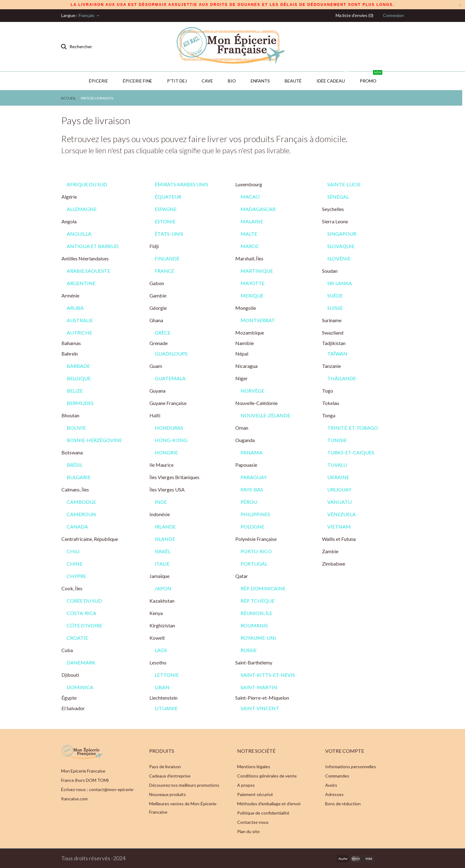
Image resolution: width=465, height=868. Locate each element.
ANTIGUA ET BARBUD (93, 246)
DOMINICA (80, 687)
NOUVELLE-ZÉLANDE (265, 415)
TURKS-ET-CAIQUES (351, 452)
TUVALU (337, 465)
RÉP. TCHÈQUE (258, 601)
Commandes (337, 776)
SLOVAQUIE (341, 246)
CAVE (207, 81)
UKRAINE (338, 477)
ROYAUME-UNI (258, 638)
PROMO (371, 78)
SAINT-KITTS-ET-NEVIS (268, 675)
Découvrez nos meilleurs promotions (184, 785)
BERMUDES (80, 403)
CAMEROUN (81, 514)
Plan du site (248, 831)
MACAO (250, 197)
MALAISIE (252, 221)
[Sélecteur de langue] (89, 15)
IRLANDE (165, 527)
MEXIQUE (252, 295)
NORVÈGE (252, 391)
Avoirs (331, 785)
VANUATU (339, 502)
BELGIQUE (79, 378)
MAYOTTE (253, 283)
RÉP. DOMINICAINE (263, 588)
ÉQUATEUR (168, 197)
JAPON (163, 588)
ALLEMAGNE (82, 209)
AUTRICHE (79, 333)
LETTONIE (167, 675)
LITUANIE (166, 708)
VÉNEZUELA (341, 514)
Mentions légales (254, 767)
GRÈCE (163, 333)
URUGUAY (339, 489)
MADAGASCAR (258, 209)
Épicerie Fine (138, 81)
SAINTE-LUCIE (344, 184)
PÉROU (249, 502)
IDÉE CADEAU (334, 78)
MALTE (249, 234)
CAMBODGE (81, 502)
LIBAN (162, 687)
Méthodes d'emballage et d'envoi (269, 804)
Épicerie (98, 81)
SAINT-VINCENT (260, 708)
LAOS (161, 650)
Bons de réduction (343, 804)
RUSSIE (249, 650)
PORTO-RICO (256, 551)
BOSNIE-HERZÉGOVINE (94, 440)
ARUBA (75, 308)
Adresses (334, 794)
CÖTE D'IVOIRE (84, 625)
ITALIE (162, 564)
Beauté (293, 81)
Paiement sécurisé (255, 794)
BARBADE (78, 366)
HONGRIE (166, 452)
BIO (232, 81)
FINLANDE (167, 258)
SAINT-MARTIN (259, 687)
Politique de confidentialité (263, 813)
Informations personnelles (351, 767)
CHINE (75, 564)
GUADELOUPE (171, 354)
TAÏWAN (337, 354)
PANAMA (251, 452)
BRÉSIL (75, 465)
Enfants (260, 81)
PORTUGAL (254, 564)
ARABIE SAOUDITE (88, 271)
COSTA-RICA (82, 613)
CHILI (73, 551)
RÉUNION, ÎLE (256, 613)
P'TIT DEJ (177, 81)
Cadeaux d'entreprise (170, 776)
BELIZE (75, 391)
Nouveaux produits (168, 794)
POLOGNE (252, 527)
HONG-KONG (171, 440)
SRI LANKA (340, 283)
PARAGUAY (254, 477)
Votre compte (345, 751)
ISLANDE (165, 539)
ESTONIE (165, 221)
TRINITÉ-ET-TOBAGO (353, 428)
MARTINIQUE (257, 271)
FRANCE (164, 271)
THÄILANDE (342, 378)
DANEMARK (81, 662)
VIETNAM (339, 527)
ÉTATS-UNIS (169, 234)
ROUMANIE (254, 625)
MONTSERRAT (258, 320)
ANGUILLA (79, 234)
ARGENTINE (81, 283)
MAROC (250, 246)
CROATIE (77, 638)
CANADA (77, 527)
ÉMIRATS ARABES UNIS (181, 184)
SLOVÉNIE (339, 258)
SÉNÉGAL (338, 197)
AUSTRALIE (80, 320)
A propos (246, 785)
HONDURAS (169, 428)
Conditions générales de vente (267, 776)
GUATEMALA (170, 378)
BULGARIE (79, 477)
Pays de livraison (165, 767)
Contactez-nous (253, 822)
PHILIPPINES (255, 514)
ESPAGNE (166, 209)
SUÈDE (335, 295)
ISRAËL (163, 551)
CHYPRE (76, 576)
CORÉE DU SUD (84, 601)
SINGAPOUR (342, 234)
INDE (161, 502)
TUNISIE (337, 440)
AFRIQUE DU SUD (87, 184)
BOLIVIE (76, 428)
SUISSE (335, 308)
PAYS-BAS (252, 489)
